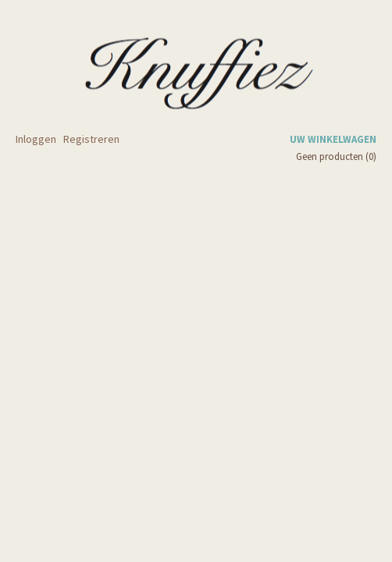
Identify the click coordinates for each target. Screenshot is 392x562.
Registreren (91, 139)
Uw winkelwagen (333, 139)
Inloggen (36, 139)
